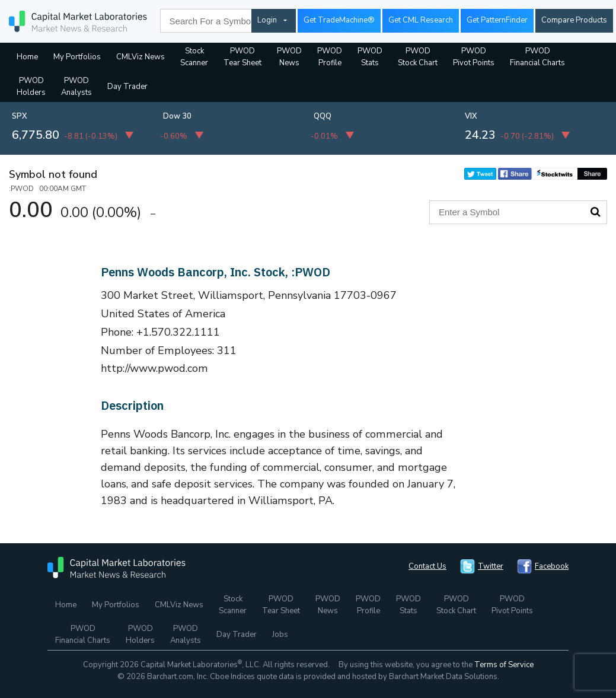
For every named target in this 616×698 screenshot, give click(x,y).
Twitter (491, 566)
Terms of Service (504, 665)
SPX (20, 116)
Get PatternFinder (497, 20)
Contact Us (427, 566)
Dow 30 (177, 116)
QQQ (323, 116)
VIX (471, 116)
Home (27, 57)
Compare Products (574, 20)
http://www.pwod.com (154, 368)
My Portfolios (77, 57)
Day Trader (127, 87)
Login (267, 20)
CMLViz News (141, 57)
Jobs (280, 635)
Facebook (552, 566)
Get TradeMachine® (339, 20)
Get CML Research (421, 20)
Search (595, 212)
